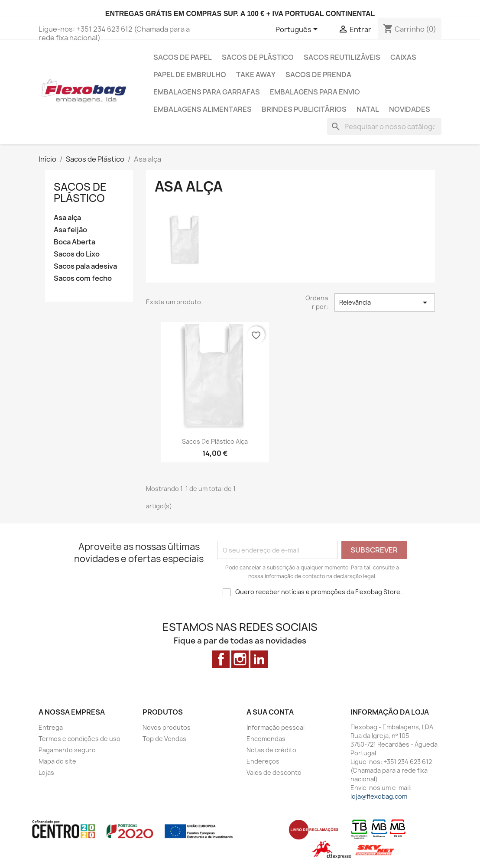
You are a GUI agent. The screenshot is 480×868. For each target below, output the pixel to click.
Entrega (51, 727)
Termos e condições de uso (79, 739)
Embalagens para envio (315, 92)
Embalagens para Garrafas (207, 92)
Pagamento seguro (67, 750)
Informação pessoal (276, 727)
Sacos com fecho (83, 278)
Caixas (403, 57)
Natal (368, 109)
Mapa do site (57, 761)
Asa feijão (70, 230)
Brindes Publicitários (304, 109)
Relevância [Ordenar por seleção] (385, 302)
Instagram (240, 659)
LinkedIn (259, 659)
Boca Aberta (75, 242)
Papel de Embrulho (190, 75)
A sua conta (270, 712)
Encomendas (266, 739)
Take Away (256, 75)
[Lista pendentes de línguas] (298, 30)
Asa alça (67, 218)
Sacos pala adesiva (85, 266)
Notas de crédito (271, 750)
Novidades (410, 109)
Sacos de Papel (183, 57)
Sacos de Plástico (258, 57)
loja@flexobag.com (379, 796)
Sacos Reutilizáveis (342, 57)
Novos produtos (167, 727)
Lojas (46, 772)
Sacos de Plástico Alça (215, 441)
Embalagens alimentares (203, 109)
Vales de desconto (274, 772)
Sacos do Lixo (77, 254)
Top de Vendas (164, 739)
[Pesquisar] (384, 127)
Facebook (221, 659)
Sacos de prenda (318, 75)
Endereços (263, 761)
